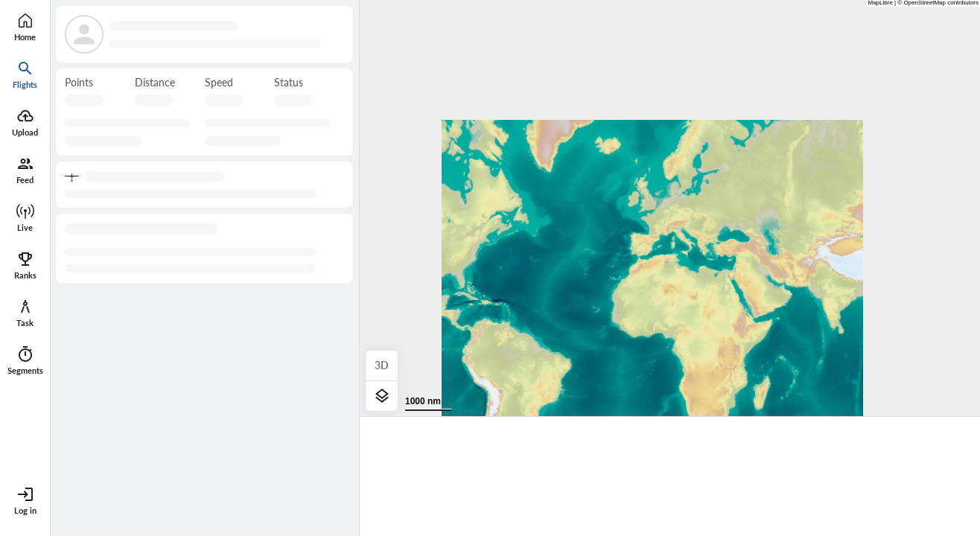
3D (382, 365)
